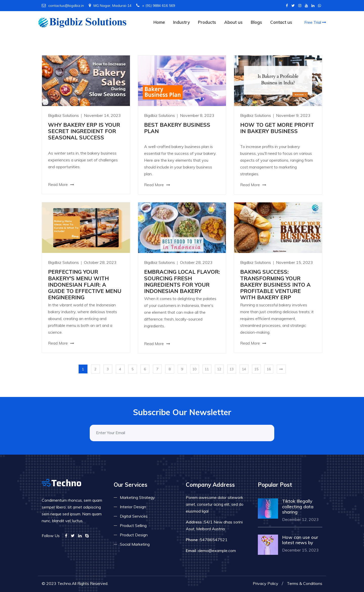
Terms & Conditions (305, 583)
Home (159, 22)
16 (269, 369)
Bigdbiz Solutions (64, 115)
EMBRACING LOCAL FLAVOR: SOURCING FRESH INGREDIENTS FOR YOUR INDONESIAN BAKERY (182, 281)
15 (256, 369)
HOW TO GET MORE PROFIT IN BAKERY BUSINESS (277, 128)
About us (233, 22)
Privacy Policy (266, 583)
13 (232, 369)
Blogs (256, 22)
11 (207, 369)
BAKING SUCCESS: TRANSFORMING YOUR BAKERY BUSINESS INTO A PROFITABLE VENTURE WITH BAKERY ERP (275, 284)
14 (244, 369)
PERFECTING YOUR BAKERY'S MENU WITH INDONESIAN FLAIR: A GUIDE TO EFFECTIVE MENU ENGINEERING (85, 284)
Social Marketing (135, 544)
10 (194, 369)
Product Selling (133, 525)
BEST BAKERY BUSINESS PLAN (177, 128)
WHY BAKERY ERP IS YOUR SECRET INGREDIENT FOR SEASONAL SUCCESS (84, 131)
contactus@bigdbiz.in (63, 6)
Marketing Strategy (137, 497)
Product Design (134, 535)
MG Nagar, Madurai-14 (110, 6)
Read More (61, 185)
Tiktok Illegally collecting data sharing (298, 506)
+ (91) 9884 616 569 (156, 6)
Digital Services (134, 516)
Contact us (281, 22)
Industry (181, 22)
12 (219, 369)
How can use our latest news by (300, 540)
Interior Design (133, 507)
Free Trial (315, 22)
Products (207, 22)
